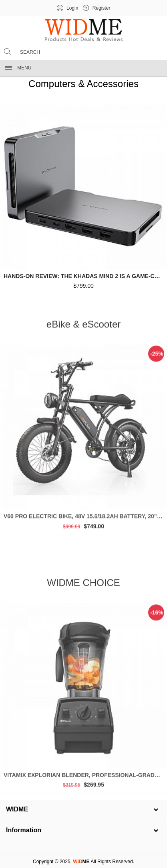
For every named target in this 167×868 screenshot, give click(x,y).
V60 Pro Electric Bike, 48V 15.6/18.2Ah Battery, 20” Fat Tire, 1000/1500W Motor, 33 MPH (85, 518)
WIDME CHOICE (83, 585)
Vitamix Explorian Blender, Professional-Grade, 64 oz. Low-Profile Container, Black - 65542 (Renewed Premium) (85, 777)
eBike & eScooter (83, 326)
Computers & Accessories (83, 84)
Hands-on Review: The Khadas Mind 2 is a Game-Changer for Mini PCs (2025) (85, 276)
